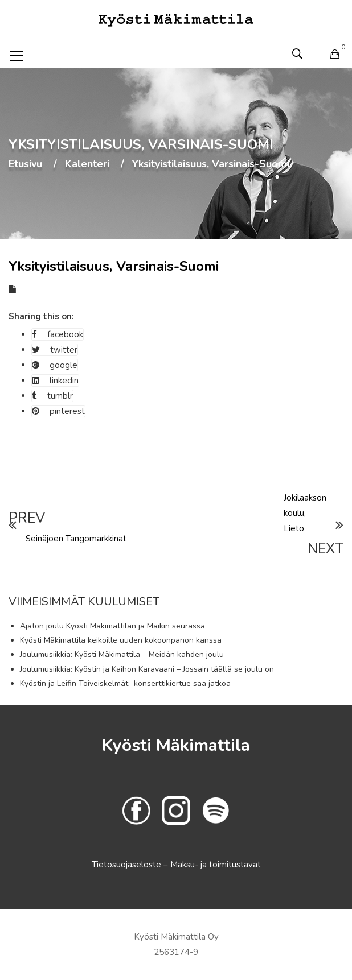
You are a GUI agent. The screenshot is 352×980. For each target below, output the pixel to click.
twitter (55, 350)
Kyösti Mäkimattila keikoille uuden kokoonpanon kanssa (121, 640)
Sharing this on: (41, 316)
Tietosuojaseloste (128, 865)
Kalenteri (87, 164)
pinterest (58, 411)
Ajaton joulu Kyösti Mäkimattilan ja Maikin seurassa (112, 626)
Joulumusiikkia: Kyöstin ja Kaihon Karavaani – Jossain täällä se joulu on (147, 669)
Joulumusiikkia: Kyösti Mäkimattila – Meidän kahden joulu (122, 654)
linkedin (55, 381)
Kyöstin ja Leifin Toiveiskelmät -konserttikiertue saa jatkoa (125, 683)
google (55, 365)
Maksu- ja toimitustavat (216, 865)
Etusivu (25, 164)
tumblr (52, 396)
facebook (58, 334)
